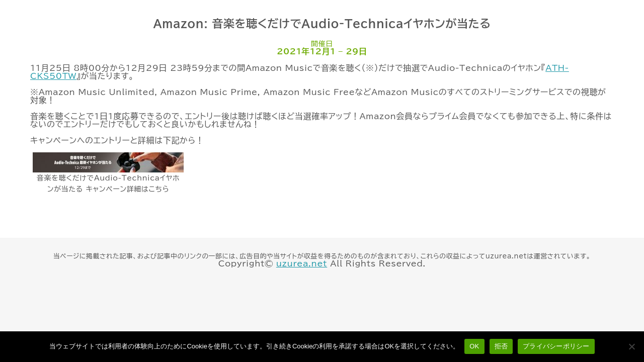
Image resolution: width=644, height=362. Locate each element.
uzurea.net (302, 263)
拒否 (501, 346)
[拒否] (631, 346)
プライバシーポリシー (556, 346)
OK (474, 346)
